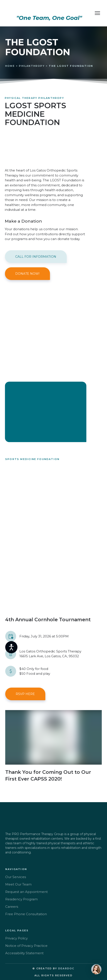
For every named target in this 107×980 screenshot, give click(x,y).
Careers (12, 907)
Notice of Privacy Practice (26, 946)
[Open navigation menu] (97, 13)
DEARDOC (66, 968)
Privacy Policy (16, 938)
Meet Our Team (18, 884)
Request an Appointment (26, 892)
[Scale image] (53, 552)
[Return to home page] (49, 9)
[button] (36, 257)
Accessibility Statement (24, 953)
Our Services (16, 877)
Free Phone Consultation (26, 914)
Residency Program (21, 899)
